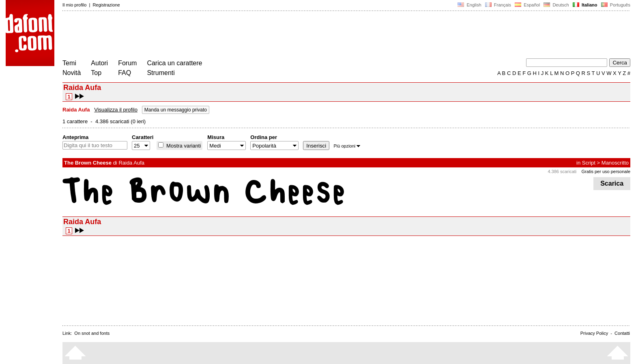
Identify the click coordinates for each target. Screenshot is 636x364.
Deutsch (556, 5)
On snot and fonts (92, 333)
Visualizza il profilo (116, 110)
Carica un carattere (174, 63)
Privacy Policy (594, 333)
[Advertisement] (210, 36)
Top (96, 73)
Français (498, 5)
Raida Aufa (131, 163)
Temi (69, 63)
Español (527, 5)
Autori (99, 63)
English (469, 5)
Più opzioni (347, 146)
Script (589, 163)
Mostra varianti (183, 146)
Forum (127, 63)
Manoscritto (615, 163)
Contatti (622, 333)
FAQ (125, 73)
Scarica (612, 183)
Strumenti (161, 73)
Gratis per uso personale (606, 171)
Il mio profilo (74, 5)
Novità (72, 73)
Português (615, 5)
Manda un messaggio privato (176, 110)
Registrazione (106, 5)
